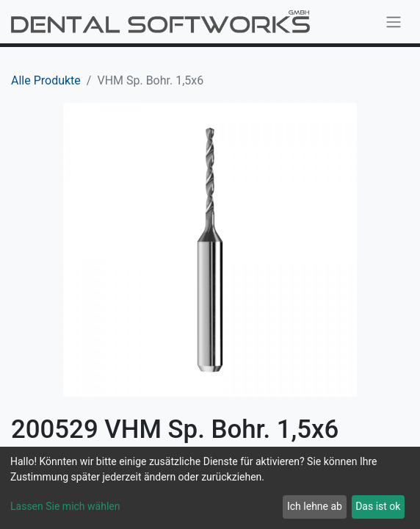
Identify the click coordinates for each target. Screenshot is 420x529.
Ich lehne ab (315, 506)
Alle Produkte (46, 80)
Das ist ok (378, 506)
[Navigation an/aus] (394, 22)
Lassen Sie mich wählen (65, 506)
